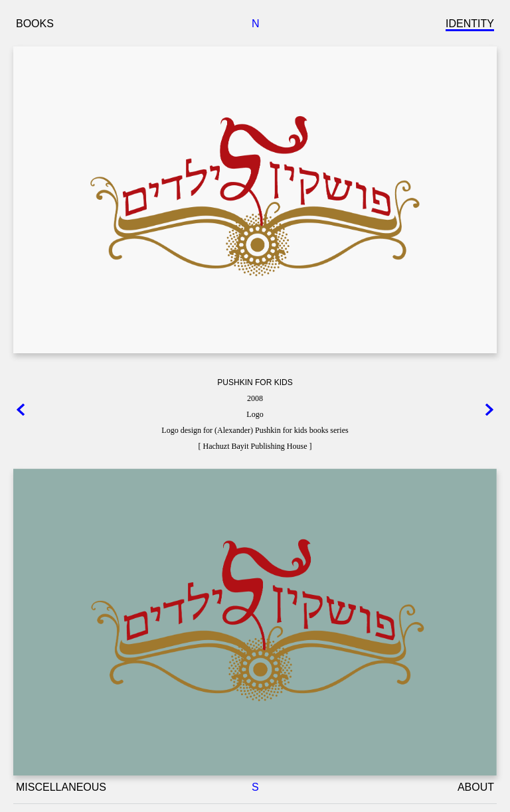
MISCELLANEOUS (61, 787)
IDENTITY (470, 24)
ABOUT (476, 787)
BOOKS (35, 24)
